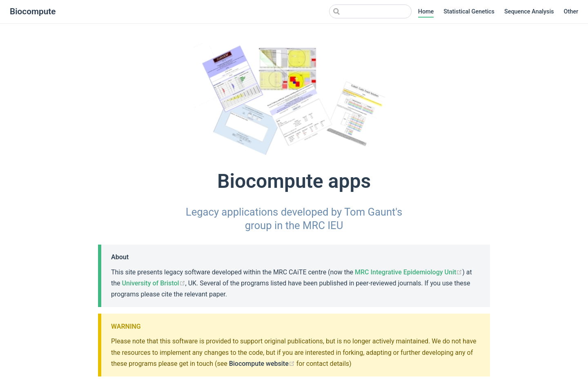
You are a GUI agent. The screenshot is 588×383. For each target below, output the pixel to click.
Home (426, 12)
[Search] (370, 11)
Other (571, 12)
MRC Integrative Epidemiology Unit (409, 272)
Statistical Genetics (469, 12)
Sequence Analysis (529, 12)
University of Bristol (154, 283)
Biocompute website (262, 364)
